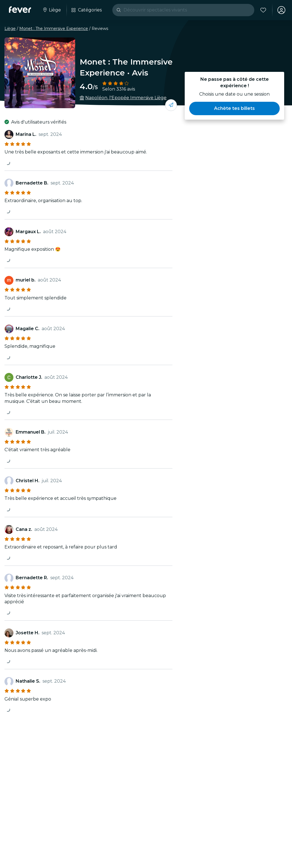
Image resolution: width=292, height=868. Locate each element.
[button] (234, 108)
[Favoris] (263, 10)
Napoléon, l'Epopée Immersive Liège (126, 98)
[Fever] (20, 10)
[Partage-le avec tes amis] (171, 105)
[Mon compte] (281, 10)
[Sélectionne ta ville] (52, 10)
